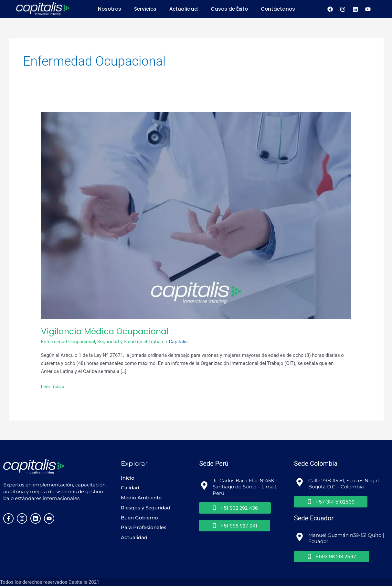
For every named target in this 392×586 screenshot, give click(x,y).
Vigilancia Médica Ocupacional (105, 331)
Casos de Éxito (229, 9)
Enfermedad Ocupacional (68, 341)
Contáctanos (278, 9)
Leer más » (53, 386)
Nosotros (110, 9)
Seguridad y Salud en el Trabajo (131, 341)
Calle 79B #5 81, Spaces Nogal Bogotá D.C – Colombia (344, 483)
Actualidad (184, 9)
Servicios (145, 9)
